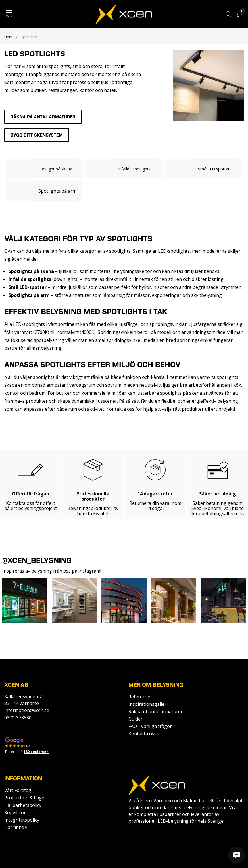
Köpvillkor (15, 813)
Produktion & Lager (25, 798)
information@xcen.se (27, 710)
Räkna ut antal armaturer (156, 711)
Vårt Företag (18, 790)
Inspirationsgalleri (148, 704)
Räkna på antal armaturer (43, 117)
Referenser (140, 697)
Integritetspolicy (22, 820)
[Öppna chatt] (237, 855)
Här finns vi (16, 827)
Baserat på (27, 752)
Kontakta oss (142, 734)
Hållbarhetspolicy (23, 805)
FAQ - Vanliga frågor (150, 726)
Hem (9, 37)
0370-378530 (18, 718)
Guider (136, 719)
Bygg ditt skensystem (37, 135)
